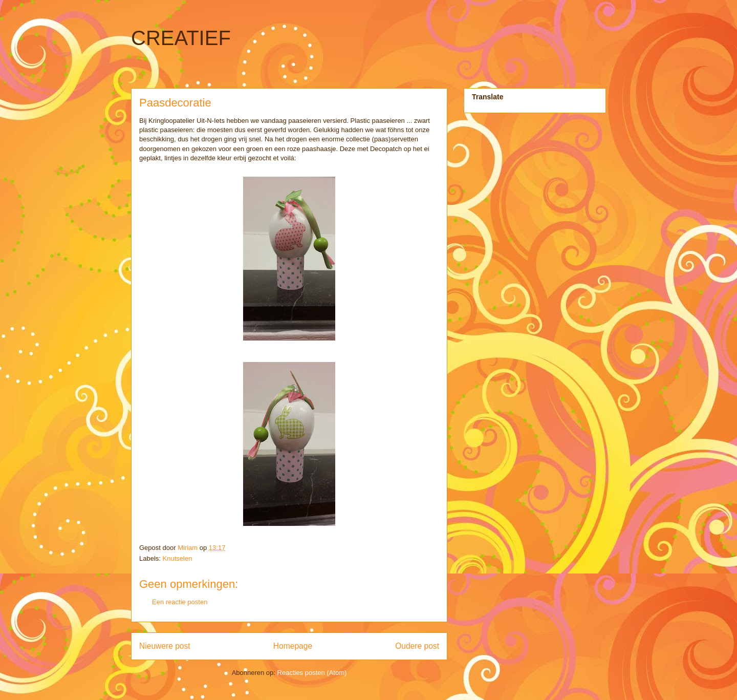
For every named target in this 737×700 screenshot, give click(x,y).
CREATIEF (181, 38)
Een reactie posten (180, 602)
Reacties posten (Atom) (312, 673)
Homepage (293, 646)
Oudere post (417, 646)
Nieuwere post (165, 646)
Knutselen (178, 558)
